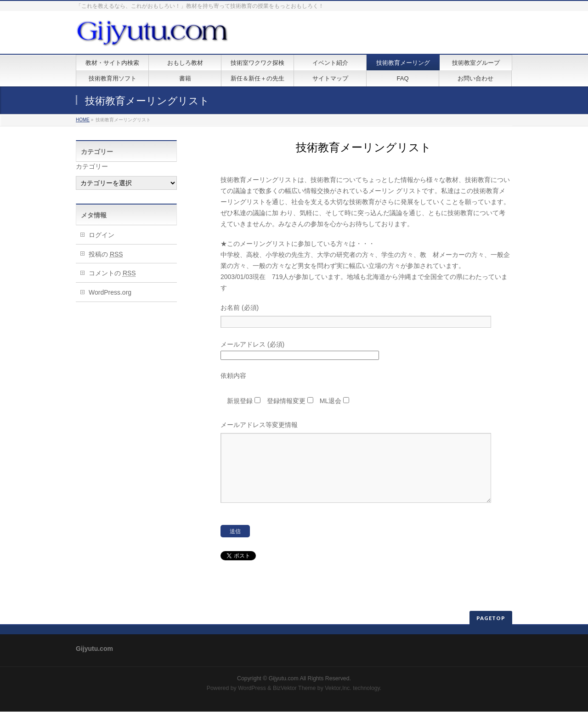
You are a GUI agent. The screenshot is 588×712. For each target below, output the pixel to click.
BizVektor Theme (294, 689)
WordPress (252, 689)
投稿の (106, 254)
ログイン (102, 235)
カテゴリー (92, 166)
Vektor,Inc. (338, 689)
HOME (83, 120)
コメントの (112, 273)
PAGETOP (491, 618)
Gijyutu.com (284, 679)
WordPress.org (110, 292)
